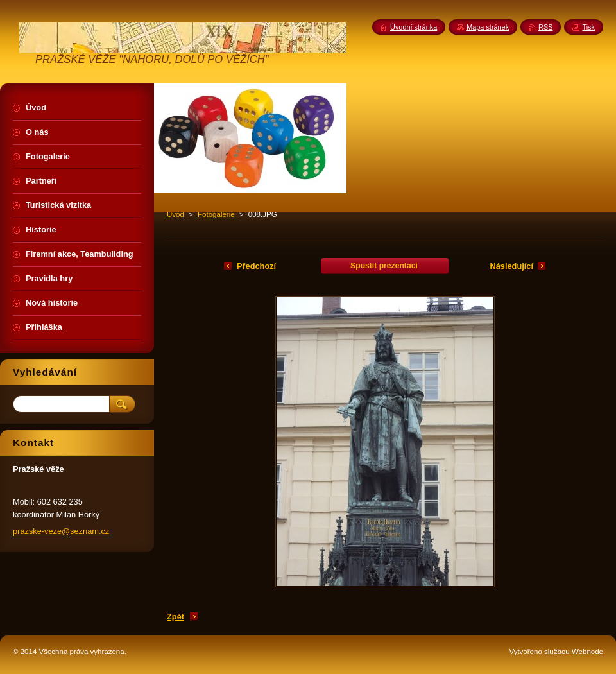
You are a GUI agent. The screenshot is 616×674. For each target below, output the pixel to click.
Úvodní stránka (414, 27)
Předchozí (256, 266)
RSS (545, 27)
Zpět (175, 617)
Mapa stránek (488, 27)
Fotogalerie (216, 214)
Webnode (587, 652)
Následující (511, 266)
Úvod (175, 214)
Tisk (588, 27)
